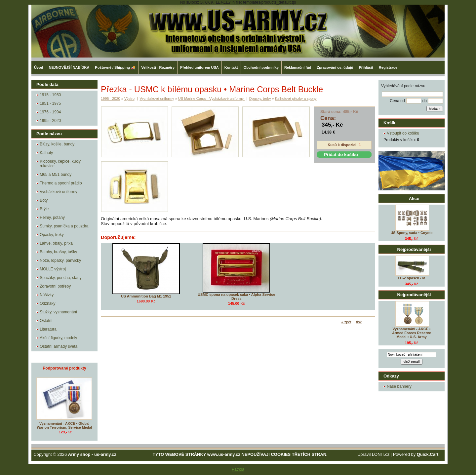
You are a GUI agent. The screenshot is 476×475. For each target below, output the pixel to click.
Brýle (44, 209)
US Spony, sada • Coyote (411, 233)
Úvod (39, 67)
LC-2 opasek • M (412, 278)
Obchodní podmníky (261, 67)
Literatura (48, 329)
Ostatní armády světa (59, 346)
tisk (359, 322)
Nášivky (47, 295)
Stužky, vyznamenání (58, 312)
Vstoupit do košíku (403, 133)
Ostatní (46, 321)
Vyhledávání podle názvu (403, 86)
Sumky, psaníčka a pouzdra (64, 226)
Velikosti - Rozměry (158, 67)
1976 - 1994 (50, 112)
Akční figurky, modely (58, 338)
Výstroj (130, 99)
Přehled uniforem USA (199, 67)
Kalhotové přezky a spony (296, 99)
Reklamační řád (298, 67)
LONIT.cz (381, 454)
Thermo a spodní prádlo (61, 183)
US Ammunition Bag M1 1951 (146, 296)
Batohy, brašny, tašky (58, 252)
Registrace (388, 67)
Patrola (238, 469)
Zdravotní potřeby (55, 286)
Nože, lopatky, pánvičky (60, 260)
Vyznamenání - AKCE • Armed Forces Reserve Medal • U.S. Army (412, 333)
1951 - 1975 (50, 103)
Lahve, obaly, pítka (56, 243)
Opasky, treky (52, 235)
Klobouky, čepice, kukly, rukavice (60, 164)
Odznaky (47, 303)
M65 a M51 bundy (56, 175)
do (425, 101)
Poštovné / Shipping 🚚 (115, 67)
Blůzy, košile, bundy (57, 144)
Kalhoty (46, 153)
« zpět (346, 322)
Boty (44, 200)
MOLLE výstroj (53, 269)
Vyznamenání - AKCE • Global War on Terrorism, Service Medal (65, 425)
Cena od (397, 101)
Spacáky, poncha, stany (61, 278)
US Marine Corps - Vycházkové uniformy (211, 99)
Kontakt (231, 67)
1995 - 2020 (50, 121)
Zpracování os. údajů (335, 67)
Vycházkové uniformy (59, 192)
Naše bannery (399, 386)
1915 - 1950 (50, 95)
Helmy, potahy (52, 218)
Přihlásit (366, 67)
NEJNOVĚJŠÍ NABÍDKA (69, 67)
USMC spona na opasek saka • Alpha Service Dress (237, 297)
